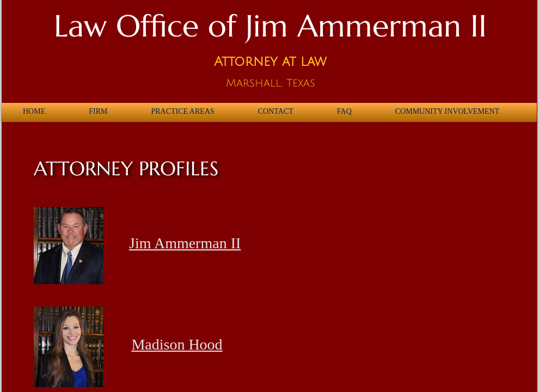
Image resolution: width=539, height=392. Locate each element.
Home (34, 111)
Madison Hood (177, 344)
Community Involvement (447, 111)
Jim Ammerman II (185, 243)
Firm (98, 111)
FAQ (344, 111)
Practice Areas (182, 111)
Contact (276, 111)
